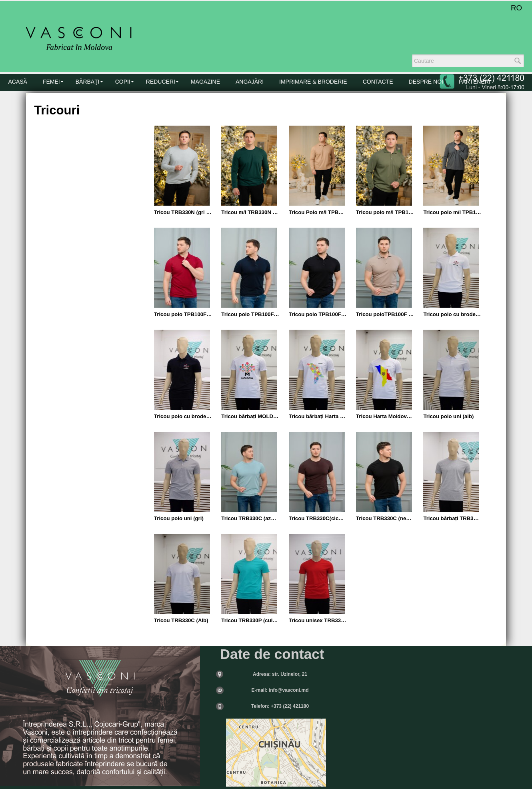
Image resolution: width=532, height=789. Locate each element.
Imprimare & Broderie (313, 82)
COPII (123, 82)
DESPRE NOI (426, 82)
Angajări (250, 82)
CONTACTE (378, 82)
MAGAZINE (205, 82)
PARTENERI (475, 82)
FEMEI (51, 82)
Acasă (18, 82)
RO (516, 8)
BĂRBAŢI (88, 82)
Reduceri (161, 82)
